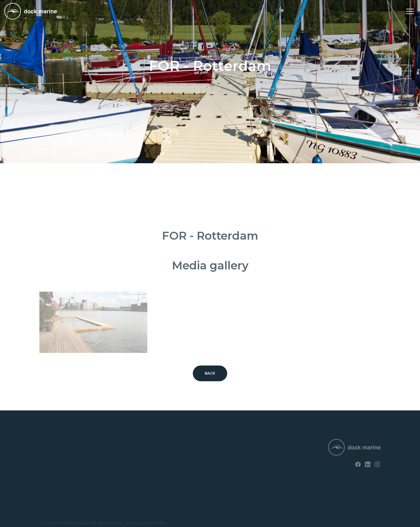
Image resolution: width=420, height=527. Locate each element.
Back (210, 373)
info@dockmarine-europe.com (217, 469)
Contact (118, 455)
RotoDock (48, 444)
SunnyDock (50, 455)
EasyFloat (48, 464)
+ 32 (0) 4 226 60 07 (205, 460)
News (116, 444)
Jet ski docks (51, 474)
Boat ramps (49, 485)
